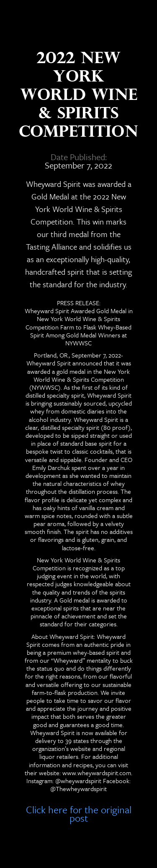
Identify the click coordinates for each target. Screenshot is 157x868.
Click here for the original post (79, 812)
